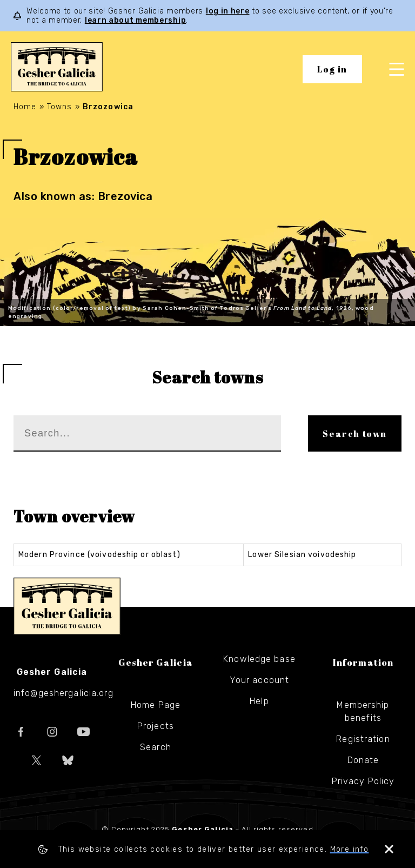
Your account (259, 680)
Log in (332, 69)
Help (259, 701)
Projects (156, 726)
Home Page (156, 705)
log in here (228, 11)
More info (350, 849)
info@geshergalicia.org (63, 693)
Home (25, 107)
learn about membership (135, 20)
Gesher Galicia (67, 606)
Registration (363, 739)
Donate (363, 760)
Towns (60, 107)
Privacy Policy (363, 781)
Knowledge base (259, 659)
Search (156, 747)
